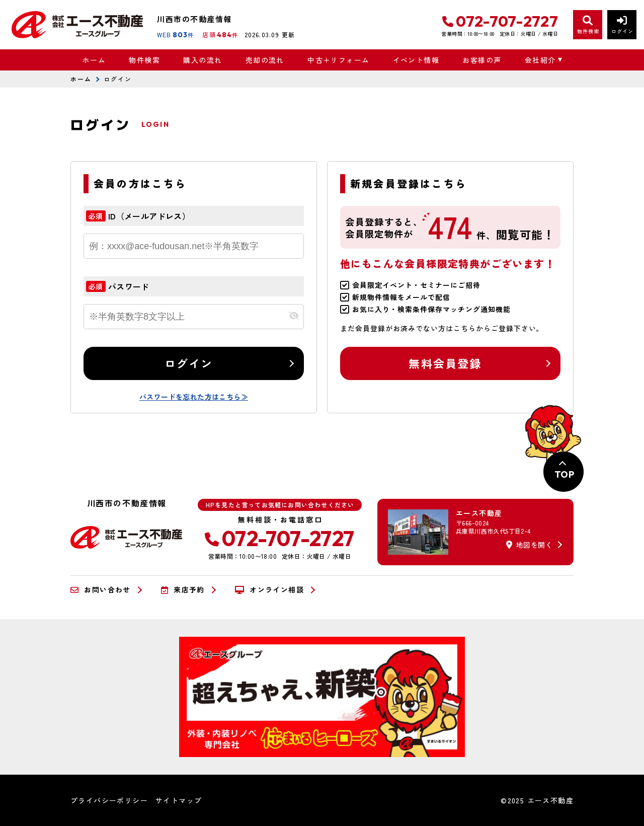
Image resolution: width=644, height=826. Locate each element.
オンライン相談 (269, 590)
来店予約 (183, 590)
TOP (564, 474)
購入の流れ (203, 60)
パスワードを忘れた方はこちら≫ (194, 397)
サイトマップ (179, 800)
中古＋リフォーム (338, 60)
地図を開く (529, 545)
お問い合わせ (101, 590)
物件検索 (144, 60)
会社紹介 (540, 60)
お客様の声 (482, 60)
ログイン (189, 363)
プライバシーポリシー (109, 800)
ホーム (94, 60)
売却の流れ (265, 60)
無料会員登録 (445, 363)
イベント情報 (416, 60)
